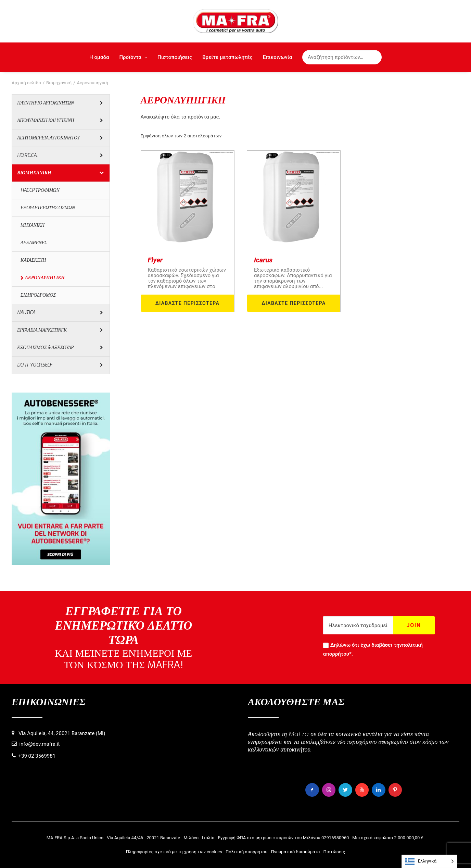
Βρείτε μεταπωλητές (227, 57)
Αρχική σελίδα (26, 83)
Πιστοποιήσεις (175, 57)
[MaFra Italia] (236, 21)
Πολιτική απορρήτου (246, 851)
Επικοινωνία (277, 57)
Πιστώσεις (334, 851)
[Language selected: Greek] (429, 861)
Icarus (263, 260)
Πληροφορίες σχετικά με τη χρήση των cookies (174, 851)
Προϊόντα (133, 57)
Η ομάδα (99, 57)
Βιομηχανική (59, 83)
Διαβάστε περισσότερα (188, 303)
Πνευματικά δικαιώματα (295, 851)
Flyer (155, 260)
